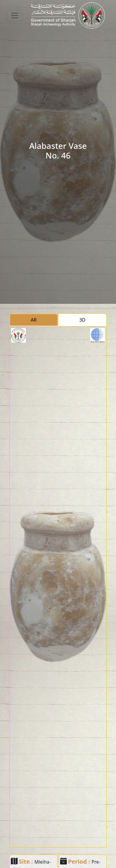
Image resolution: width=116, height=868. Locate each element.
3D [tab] (82, 320)
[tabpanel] (58, 587)
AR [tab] (34, 320)
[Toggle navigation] (15, 15)
